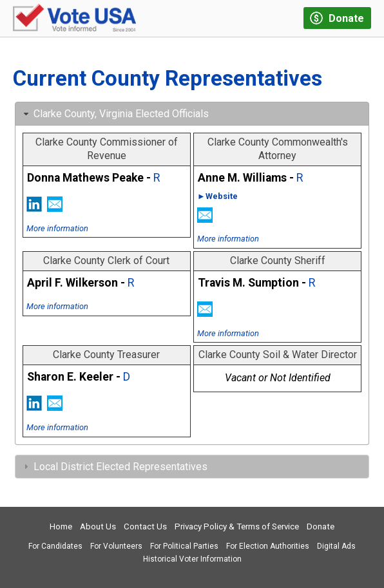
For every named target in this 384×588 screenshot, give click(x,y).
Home (61, 526)
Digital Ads (336, 546)
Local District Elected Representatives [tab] (114, 467)
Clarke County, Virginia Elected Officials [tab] (115, 114)
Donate (321, 526)
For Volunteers (116, 546)
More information (57, 228)
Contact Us (145, 526)
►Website (217, 196)
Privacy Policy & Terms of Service (237, 526)
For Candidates (55, 546)
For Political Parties (184, 546)
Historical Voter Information (192, 559)
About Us (98, 526)
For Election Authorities (268, 546)
